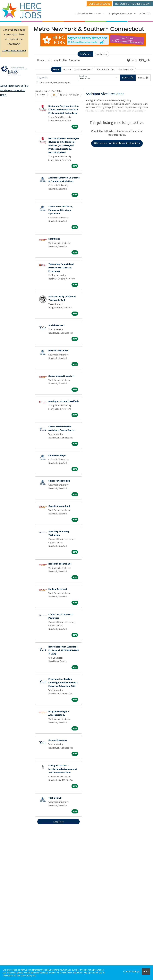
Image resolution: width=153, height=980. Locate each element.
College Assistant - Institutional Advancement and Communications (63, 769)
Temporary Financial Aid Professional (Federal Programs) (61, 268)
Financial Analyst (57, 455)
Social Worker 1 (57, 325)
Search (56, 69)
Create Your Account (14, 51)
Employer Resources (122, 13)
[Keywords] (57, 78)
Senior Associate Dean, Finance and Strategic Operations (61, 210)
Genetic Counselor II (59, 506)
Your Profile (60, 60)
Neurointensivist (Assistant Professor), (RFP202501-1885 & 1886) (63, 650)
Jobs (49, 60)
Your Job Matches (106, 69)
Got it (146, 971)
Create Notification (70, 95)
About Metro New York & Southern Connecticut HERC (14, 90)
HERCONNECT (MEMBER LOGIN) (133, 4)
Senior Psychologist (59, 481)
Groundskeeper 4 (57, 740)
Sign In (145, 60)
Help (132, 60)
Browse (67, 69)
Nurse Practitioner (58, 351)
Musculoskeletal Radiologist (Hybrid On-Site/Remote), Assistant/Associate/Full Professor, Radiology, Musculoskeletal (64, 145)
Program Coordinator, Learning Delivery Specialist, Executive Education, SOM (63, 682)
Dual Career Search (84, 69)
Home (41, 60)
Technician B (55, 798)
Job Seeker (85, 54)
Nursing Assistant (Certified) (64, 401)
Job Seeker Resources (90, 13)
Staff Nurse (54, 239)
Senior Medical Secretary (61, 376)
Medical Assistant (58, 589)
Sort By (41, 95)
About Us (145, 13)
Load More (58, 822)
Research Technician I (60, 564)
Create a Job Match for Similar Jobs (117, 143)
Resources (75, 60)
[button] (143, 78)
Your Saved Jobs (126, 69)
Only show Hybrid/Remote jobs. (55, 83)
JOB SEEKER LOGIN (99, 4)
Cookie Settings (131, 971)
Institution (101, 54)
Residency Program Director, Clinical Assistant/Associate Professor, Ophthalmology (64, 109)
